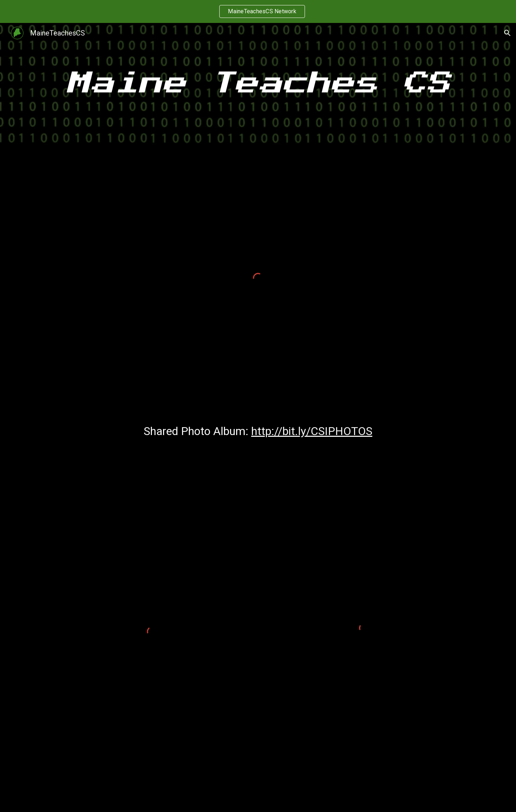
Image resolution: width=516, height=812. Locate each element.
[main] (258, 84)
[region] (258, 11)
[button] (507, 33)
